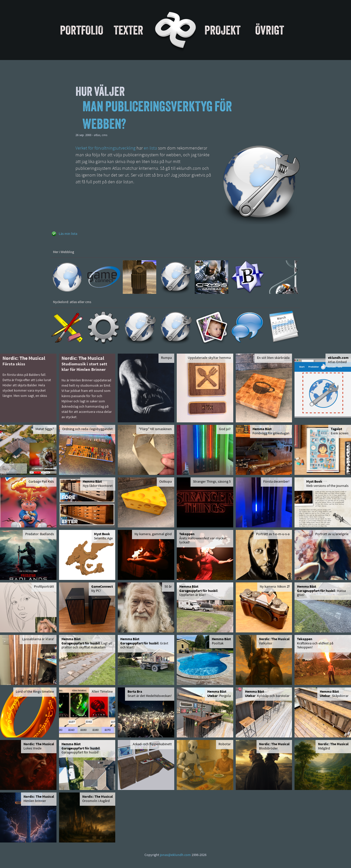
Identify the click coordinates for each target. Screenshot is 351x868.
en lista (150, 148)
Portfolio (82, 30)
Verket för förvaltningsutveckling (105, 148)
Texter (128, 30)
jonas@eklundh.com (175, 855)
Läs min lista (68, 234)
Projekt (222, 30)
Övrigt (270, 30)
